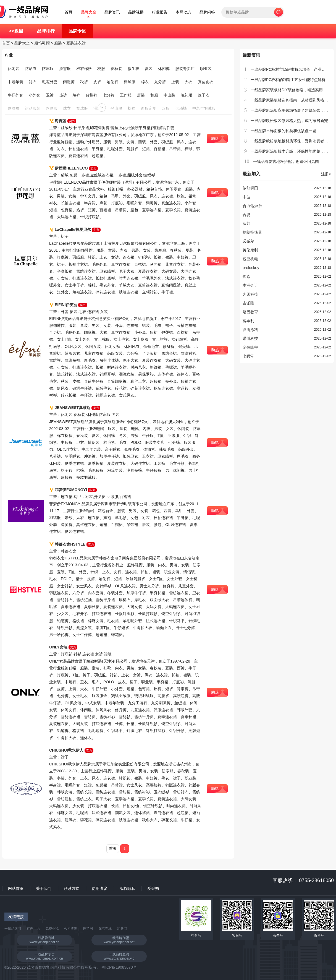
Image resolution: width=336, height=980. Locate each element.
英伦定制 (250, 250)
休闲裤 (164, 69)
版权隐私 (127, 888)
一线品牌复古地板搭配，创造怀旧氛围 (286, 161)
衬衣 (33, 82)
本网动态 (183, 12)
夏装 (149, 69)
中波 (246, 197)
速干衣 (204, 95)
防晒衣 (31, 69)
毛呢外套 (50, 82)
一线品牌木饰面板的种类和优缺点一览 (283, 131)
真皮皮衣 (206, 82)
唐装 (141, 95)
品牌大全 (88, 12)
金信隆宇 (250, 347)
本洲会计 (250, 285)
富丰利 (248, 321)
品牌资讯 (112, 12)
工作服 (126, 95)
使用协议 (99, 888)
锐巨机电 (250, 259)
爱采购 (153, 888)
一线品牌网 (13, 929)
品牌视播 (136, 12)
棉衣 (145, 82)
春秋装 (116, 69)
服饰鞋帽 (42, 43)
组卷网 (122, 929)
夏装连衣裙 (76, 43)
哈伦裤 (112, 82)
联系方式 (72, 888)
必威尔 (248, 241)
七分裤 (109, 95)
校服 (101, 69)
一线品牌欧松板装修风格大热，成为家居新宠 (289, 121)
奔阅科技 (250, 294)
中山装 (169, 95)
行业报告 (160, 12)
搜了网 (88, 929)
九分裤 (160, 82)
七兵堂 (248, 356)
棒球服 (130, 82)
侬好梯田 (250, 188)
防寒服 (48, 69)
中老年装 (15, 82)
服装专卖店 (185, 69)
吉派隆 (248, 303)
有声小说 (33, 929)
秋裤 (84, 82)
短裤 (76, 95)
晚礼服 (187, 95)
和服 (154, 95)
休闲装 (14, 69)
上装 (175, 82)
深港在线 (105, 929)
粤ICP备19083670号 (119, 967)
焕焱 (246, 277)
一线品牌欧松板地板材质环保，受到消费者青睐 (291, 141)
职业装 (206, 69)
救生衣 (133, 69)
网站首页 (16, 888)
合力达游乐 (252, 206)
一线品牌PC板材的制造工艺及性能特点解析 (288, 80)
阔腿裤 (69, 82)
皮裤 (97, 82)
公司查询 (71, 929)
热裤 (63, 95)
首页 (69, 12)
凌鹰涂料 (250, 330)
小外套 (35, 95)
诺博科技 (250, 338)
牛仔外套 (15, 95)
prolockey (251, 268)
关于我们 (44, 888)
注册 (326, 174)
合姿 (246, 215)
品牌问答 (207, 12)
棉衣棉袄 (84, 69)
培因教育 (250, 312)
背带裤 (91, 95)
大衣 (188, 82)
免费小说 (52, 929)
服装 (58, 43)
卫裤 (50, 95)
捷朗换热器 (252, 232)
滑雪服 (65, 69)
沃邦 (246, 223)
